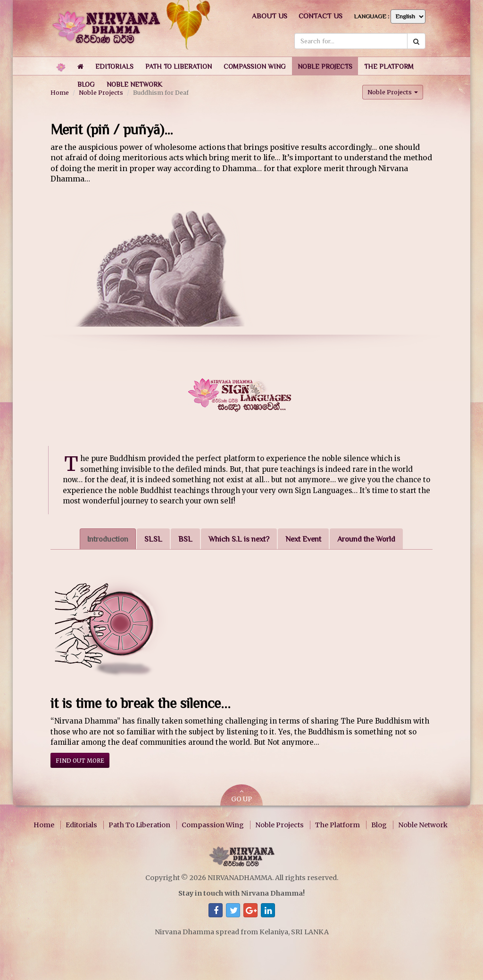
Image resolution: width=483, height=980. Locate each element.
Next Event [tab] (303, 539)
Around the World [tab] (366, 539)
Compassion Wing (213, 825)
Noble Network (423, 825)
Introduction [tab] (108, 539)
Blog (379, 825)
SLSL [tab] (153, 539)
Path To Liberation (139, 825)
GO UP (241, 796)
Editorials (81, 825)
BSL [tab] (185, 539)
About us (270, 16)
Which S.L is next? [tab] (239, 539)
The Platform (337, 825)
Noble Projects (279, 825)
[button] (114, 66)
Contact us (321, 16)
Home (44, 825)
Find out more (80, 761)
